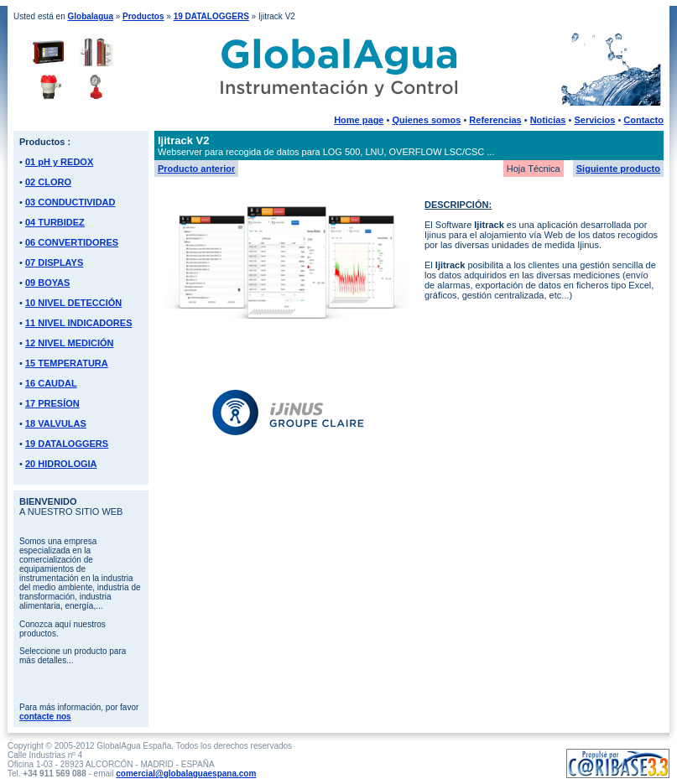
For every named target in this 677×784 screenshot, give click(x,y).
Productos (143, 16)
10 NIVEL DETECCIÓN (73, 303)
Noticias (548, 120)
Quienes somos (426, 120)
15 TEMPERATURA (67, 363)
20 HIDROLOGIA (61, 464)
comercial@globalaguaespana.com (186, 774)
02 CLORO (48, 182)
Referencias (495, 120)
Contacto (643, 120)
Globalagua (90, 16)
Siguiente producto (618, 169)
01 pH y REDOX (59, 162)
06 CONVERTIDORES (72, 242)
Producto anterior (196, 169)
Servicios (594, 120)
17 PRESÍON (52, 403)
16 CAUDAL (51, 383)
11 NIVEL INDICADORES (79, 323)
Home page (359, 120)
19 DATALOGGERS (211, 16)
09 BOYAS (47, 283)
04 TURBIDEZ (55, 222)
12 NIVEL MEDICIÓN (70, 343)
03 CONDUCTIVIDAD (70, 202)
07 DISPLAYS (54, 262)
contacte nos (45, 717)
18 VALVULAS (56, 423)
